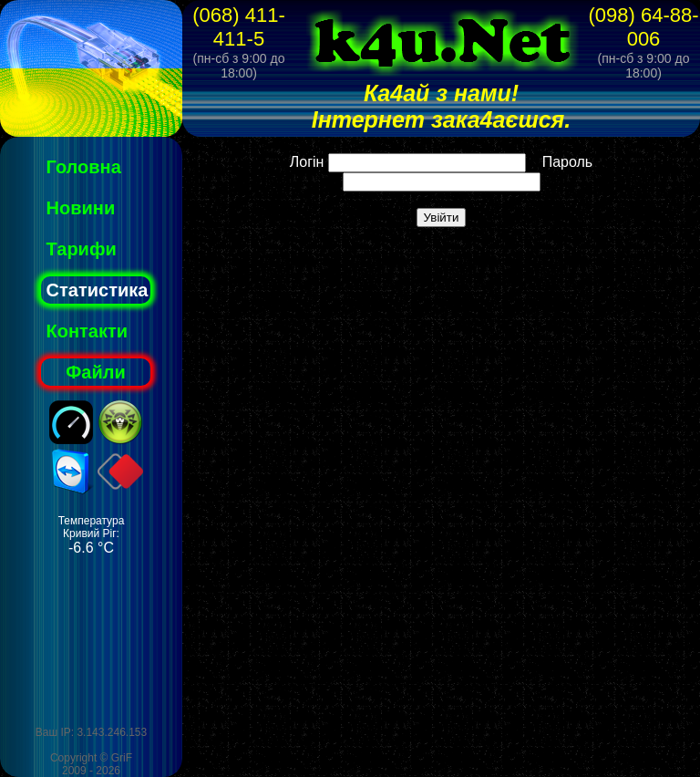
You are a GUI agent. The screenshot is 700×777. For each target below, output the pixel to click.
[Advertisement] (91, 641)
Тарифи (82, 249)
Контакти (87, 331)
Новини (81, 208)
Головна (84, 167)
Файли (96, 372)
